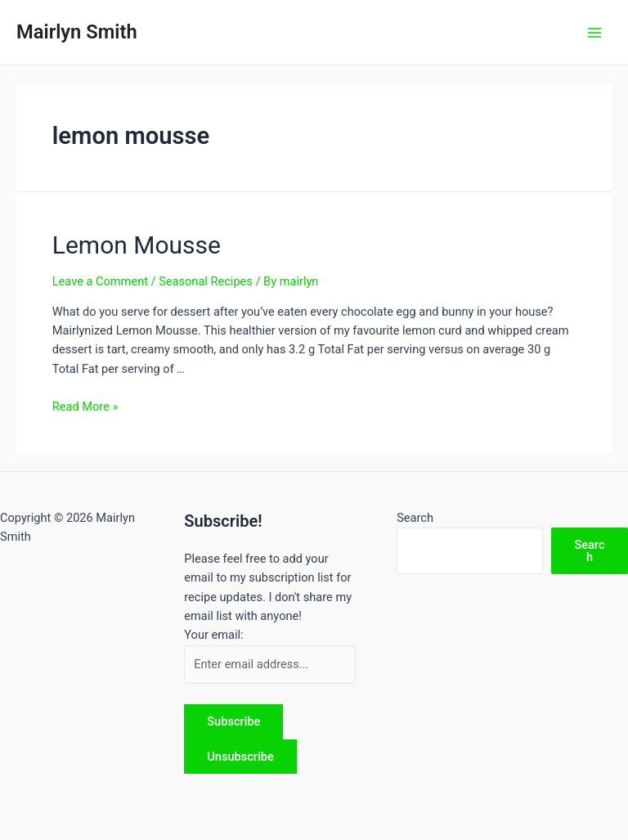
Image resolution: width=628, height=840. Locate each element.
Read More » (85, 407)
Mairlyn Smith (77, 32)
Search (415, 518)
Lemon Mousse (137, 245)
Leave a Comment (100, 281)
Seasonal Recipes (206, 281)
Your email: (213, 635)
